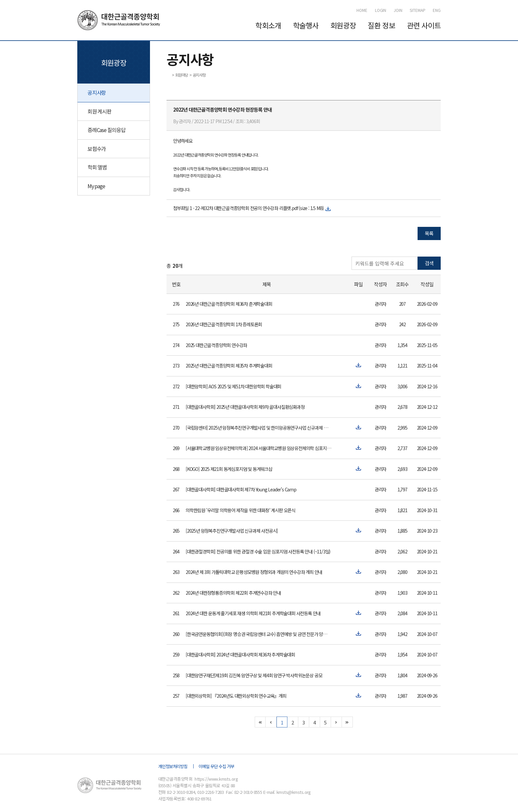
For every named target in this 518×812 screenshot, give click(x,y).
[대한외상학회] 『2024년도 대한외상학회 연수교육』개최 (236, 696)
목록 (429, 233)
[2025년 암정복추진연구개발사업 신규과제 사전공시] (232, 531)
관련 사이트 (424, 25)
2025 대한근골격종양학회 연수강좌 (216, 345)
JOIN (398, 10)
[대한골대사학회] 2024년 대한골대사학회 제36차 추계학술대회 (240, 654)
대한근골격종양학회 (120, 20)
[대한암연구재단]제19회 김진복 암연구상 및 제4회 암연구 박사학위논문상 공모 (254, 675)
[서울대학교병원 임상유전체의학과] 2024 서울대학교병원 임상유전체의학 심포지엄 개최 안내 (259, 448)
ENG (437, 10)
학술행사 (306, 25)
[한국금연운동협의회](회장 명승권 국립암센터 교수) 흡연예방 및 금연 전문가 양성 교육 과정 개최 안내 (259, 634)
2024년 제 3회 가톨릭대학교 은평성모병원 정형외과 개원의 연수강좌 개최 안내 (254, 572)
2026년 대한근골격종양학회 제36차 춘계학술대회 (229, 304)
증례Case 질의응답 (107, 130)
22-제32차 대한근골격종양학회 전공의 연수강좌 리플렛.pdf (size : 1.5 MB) (259, 208)
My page (96, 186)
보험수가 (97, 149)
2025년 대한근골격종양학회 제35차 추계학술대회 (229, 366)
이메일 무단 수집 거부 (216, 766)
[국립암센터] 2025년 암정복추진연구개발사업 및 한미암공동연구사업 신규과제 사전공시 (259, 428)
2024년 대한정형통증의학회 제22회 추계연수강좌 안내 (233, 593)
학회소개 (268, 25)
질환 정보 (381, 25)
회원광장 (343, 25)
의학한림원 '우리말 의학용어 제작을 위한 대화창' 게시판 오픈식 (240, 510)
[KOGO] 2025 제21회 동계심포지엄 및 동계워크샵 (229, 469)
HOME (362, 10)
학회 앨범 (97, 167)
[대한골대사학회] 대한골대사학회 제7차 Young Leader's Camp (241, 489)
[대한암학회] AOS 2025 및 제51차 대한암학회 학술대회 (233, 386)
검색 (429, 263)
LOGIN (381, 10)
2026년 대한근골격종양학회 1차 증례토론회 (224, 324)
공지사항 (97, 92)
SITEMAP (417, 10)
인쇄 (438, 74)
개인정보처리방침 (173, 766)
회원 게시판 (99, 111)
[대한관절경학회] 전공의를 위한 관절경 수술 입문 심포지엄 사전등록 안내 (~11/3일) (258, 551)
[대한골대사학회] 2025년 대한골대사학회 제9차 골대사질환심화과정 (245, 407)
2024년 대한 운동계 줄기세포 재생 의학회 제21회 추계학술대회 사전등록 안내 (253, 613)
